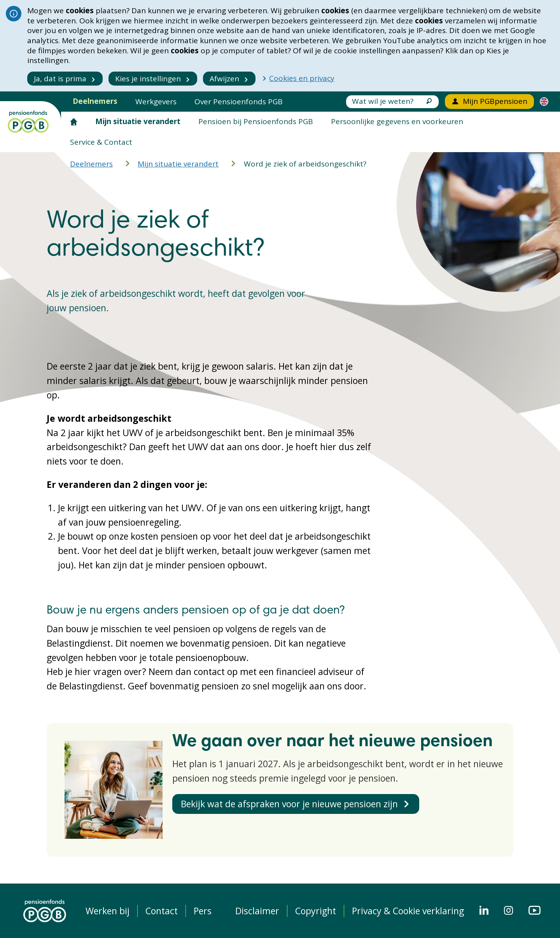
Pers (203, 911)
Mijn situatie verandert (138, 121)
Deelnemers (95, 101)
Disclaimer (257, 911)
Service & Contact (101, 142)
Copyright (316, 911)
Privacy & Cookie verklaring (408, 911)
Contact (162, 911)
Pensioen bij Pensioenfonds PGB (256, 121)
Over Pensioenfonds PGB (239, 102)
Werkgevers (156, 102)
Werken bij (108, 911)
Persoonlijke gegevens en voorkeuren (397, 121)
